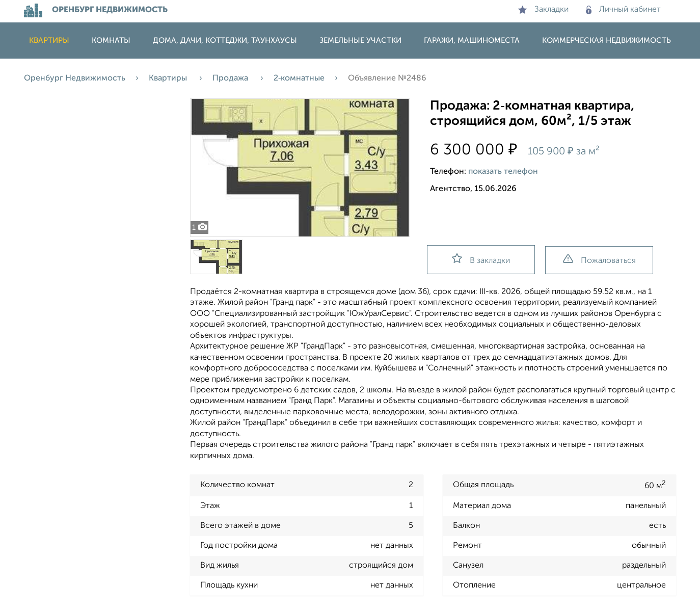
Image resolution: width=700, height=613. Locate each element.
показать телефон (503, 172)
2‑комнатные (299, 78)
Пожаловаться (599, 260)
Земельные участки (360, 41)
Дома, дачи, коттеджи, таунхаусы (225, 41)
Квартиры (49, 41)
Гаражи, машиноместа (472, 41)
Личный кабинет (623, 10)
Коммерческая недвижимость (607, 41)
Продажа (231, 78)
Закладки (543, 10)
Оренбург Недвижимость (75, 78)
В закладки (481, 259)
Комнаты (111, 41)
